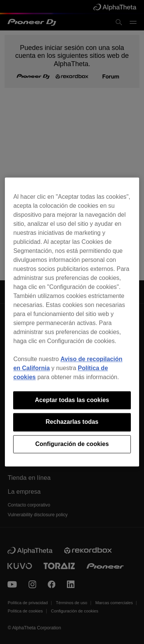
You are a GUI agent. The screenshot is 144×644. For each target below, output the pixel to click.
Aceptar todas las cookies (72, 400)
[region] (72, 322)
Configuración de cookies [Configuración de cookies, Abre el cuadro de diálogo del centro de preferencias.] (72, 444)
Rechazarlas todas (72, 422)
